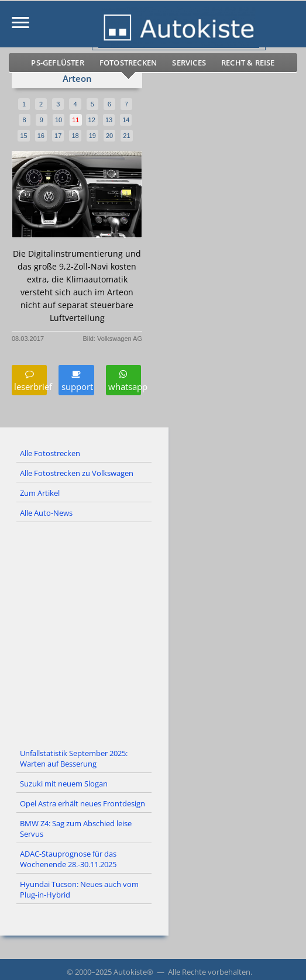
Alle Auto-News (46, 513)
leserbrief (29, 381)
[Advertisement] (153, 633)
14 (126, 120)
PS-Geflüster (57, 63)
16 (41, 136)
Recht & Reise (248, 63)
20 (109, 136)
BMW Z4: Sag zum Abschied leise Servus (76, 829)
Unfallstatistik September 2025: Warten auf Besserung (74, 758)
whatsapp (123, 381)
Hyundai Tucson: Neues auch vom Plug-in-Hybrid (79, 889)
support (76, 381)
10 (59, 120)
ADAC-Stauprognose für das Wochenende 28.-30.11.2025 (68, 859)
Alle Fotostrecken (50, 453)
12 (92, 120)
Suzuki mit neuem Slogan (64, 784)
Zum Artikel (40, 493)
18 (75, 136)
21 (126, 136)
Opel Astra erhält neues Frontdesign (82, 803)
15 (23, 136)
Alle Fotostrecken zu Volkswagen (77, 473)
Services (189, 63)
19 (92, 136)
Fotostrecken (128, 63)
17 (58, 136)
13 (109, 120)
